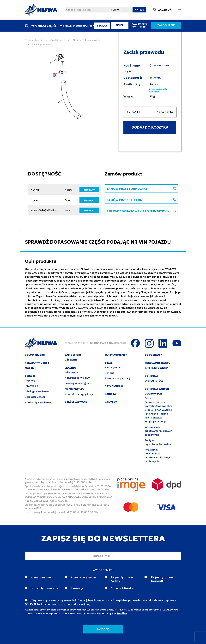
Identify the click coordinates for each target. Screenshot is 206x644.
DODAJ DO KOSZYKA (150, 127)
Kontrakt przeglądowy (79, 394)
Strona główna (34, 40)
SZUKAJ (139, 10)
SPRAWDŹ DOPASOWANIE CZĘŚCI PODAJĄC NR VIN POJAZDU (98, 242)
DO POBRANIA (153, 355)
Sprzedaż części (35, 397)
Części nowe (58, 40)
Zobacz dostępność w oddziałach (158, 90)
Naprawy (30, 380)
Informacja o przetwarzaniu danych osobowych (158, 431)
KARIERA (110, 394)
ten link (122, 613)
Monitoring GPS (75, 389)
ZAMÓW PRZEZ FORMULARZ (141, 189)
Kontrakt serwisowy (77, 378)
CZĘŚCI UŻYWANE (76, 402)
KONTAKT (89, 190)
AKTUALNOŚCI (114, 386)
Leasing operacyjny (77, 383)
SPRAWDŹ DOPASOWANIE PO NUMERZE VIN (141, 211)
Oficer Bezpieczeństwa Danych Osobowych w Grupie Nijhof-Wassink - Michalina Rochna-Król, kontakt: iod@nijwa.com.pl (158, 410)
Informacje (31, 386)
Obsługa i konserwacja (86, 40)
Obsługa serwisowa (37, 391)
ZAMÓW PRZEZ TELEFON (141, 200)
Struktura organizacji (118, 378)
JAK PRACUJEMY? (116, 355)
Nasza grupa (112, 367)
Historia (109, 373)
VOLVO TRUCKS (35, 355)
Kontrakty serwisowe (38, 402)
